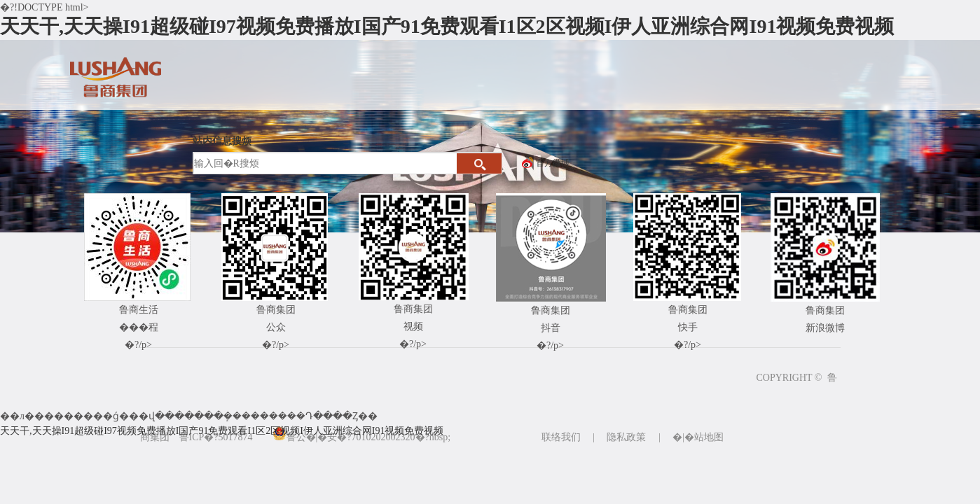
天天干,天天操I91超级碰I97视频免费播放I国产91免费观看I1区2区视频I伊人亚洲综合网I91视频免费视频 (447, 26)
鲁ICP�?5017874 (216, 437)
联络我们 (561, 437)
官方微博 (553, 163)
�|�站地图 (698, 437)
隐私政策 (626, 437)
